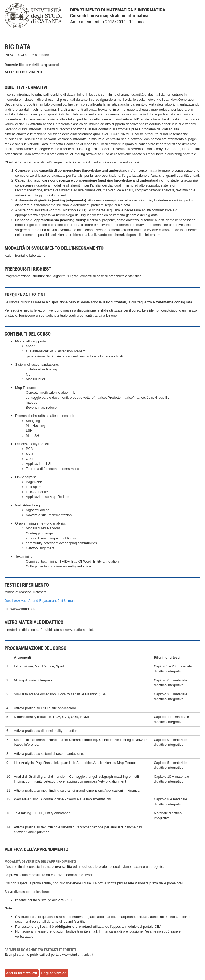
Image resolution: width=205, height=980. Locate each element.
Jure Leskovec (16, 601)
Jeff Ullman (66, 601)
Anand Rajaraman (42, 601)
